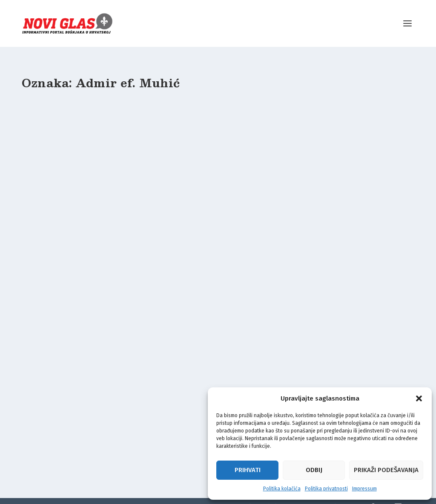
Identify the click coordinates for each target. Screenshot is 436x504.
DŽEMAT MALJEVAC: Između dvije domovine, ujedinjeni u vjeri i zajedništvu (218, 214)
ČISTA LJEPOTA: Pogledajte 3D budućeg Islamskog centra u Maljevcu (350, 214)
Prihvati (248, 470)
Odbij (314, 470)
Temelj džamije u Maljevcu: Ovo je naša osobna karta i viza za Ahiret (80, 214)
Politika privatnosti (326, 489)
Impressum (364, 489)
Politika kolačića (282, 489)
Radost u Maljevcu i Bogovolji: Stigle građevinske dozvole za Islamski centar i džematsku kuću (83, 407)
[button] (419, 398)
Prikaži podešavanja (386, 470)
